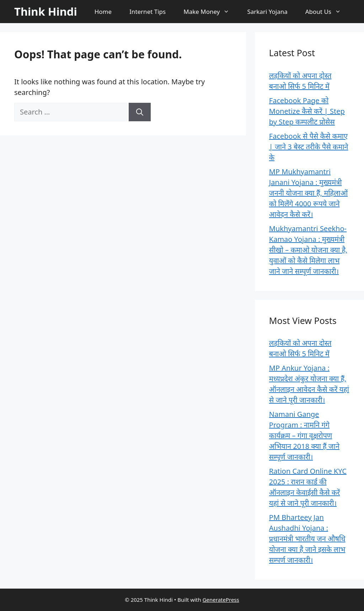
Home (103, 12)
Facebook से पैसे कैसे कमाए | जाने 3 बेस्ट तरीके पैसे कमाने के (309, 147)
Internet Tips (148, 12)
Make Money (211, 12)
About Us (328, 12)
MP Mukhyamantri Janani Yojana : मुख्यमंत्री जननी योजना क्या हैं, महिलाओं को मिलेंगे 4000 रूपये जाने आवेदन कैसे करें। (308, 193)
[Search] (140, 112)
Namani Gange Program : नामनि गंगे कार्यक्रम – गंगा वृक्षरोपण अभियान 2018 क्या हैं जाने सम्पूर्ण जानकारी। (304, 435)
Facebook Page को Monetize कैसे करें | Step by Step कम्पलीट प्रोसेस (307, 111)
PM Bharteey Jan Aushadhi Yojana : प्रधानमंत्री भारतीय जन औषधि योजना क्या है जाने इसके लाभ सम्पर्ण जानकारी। (307, 539)
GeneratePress (221, 600)
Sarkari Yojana (267, 12)
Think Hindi (46, 11)
